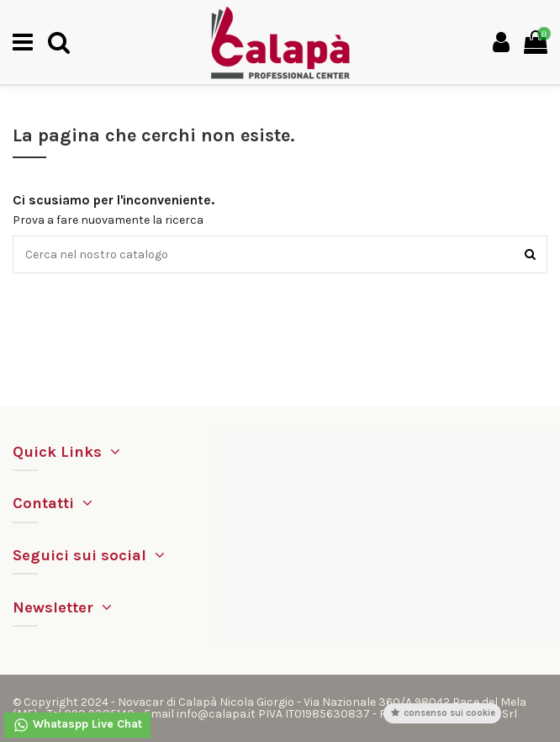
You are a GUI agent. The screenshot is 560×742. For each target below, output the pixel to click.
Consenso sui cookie (442, 713)
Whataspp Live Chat (77, 725)
